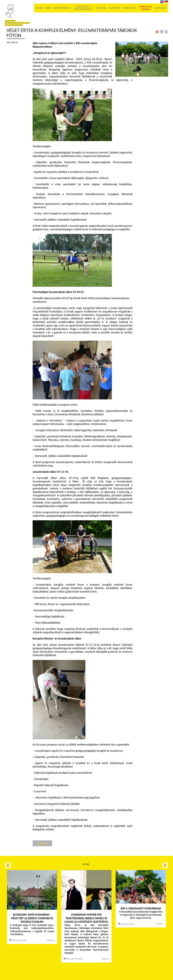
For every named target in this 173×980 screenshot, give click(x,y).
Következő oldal (165, 865)
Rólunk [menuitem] (39, 8)
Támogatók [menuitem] (130, 8)
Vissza (42, 843)
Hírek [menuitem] (49, 8)
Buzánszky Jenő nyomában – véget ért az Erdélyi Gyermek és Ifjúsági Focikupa (32, 918)
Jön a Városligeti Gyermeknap (141, 908)
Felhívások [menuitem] (114, 8)
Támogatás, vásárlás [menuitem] (146, 8)
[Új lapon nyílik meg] (161, 33)
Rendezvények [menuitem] (62, 8)
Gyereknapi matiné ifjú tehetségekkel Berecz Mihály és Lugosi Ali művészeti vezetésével (86, 918)
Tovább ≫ (51, 940)
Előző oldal (8, 865)
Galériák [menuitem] (101, 8)
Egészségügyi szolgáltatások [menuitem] (83, 8)
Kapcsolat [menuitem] (161, 8)
